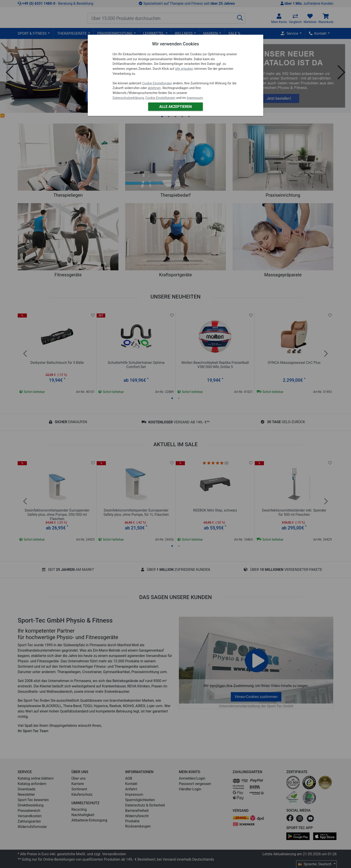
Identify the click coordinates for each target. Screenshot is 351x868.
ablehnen (154, 88)
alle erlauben (184, 69)
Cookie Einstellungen (157, 83)
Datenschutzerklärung (128, 98)
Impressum (195, 98)
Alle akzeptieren (175, 107)
